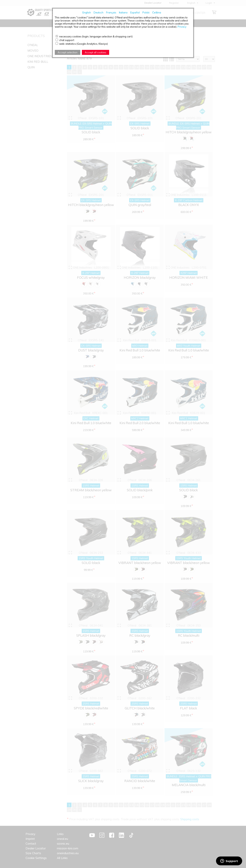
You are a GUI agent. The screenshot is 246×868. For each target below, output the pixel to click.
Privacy (182, 27)
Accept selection (68, 52)
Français (111, 12)
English (87, 12)
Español (135, 12)
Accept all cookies (96, 52)
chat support (67, 40)
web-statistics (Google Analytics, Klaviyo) (84, 44)
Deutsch (98, 12)
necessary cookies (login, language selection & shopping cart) (96, 36)
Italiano (123, 12)
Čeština (157, 12)
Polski (146, 12)
